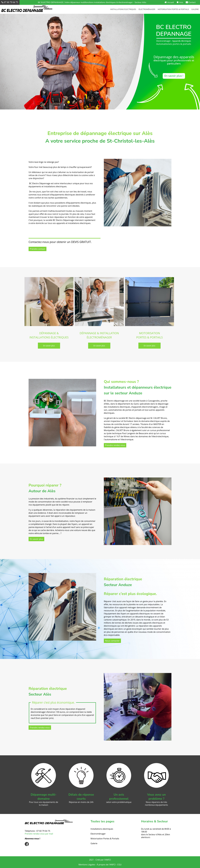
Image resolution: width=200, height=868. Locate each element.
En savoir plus (36, 539)
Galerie (195, 9)
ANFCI (108, 860)
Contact (191, 2)
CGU (119, 865)
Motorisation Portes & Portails (173, 9)
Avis (180, 2)
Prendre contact (37, 249)
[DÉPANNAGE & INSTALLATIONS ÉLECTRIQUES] (49, 302)
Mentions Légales (87, 865)
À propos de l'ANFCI (106, 865)
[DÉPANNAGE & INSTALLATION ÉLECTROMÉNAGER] (99, 302)
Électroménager (147, 9)
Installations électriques (123, 9)
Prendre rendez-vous (115, 445)
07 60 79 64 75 (43, 831)
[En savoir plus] (49, 346)
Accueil (169, 2)
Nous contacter (112, 641)
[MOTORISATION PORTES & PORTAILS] (149, 302)
